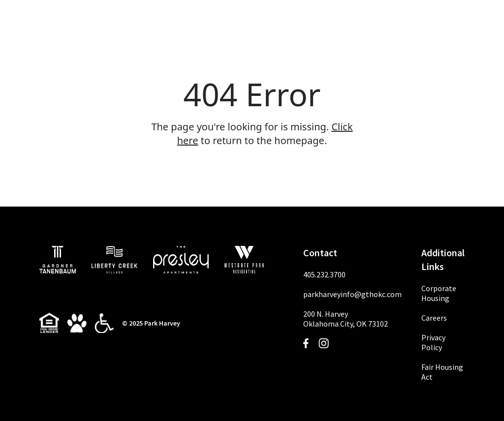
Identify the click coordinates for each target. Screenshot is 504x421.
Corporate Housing (439, 293)
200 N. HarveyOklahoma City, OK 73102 (346, 319)
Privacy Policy (433, 342)
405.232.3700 (324, 274)
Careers (434, 318)
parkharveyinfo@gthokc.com (352, 294)
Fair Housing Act (442, 372)
